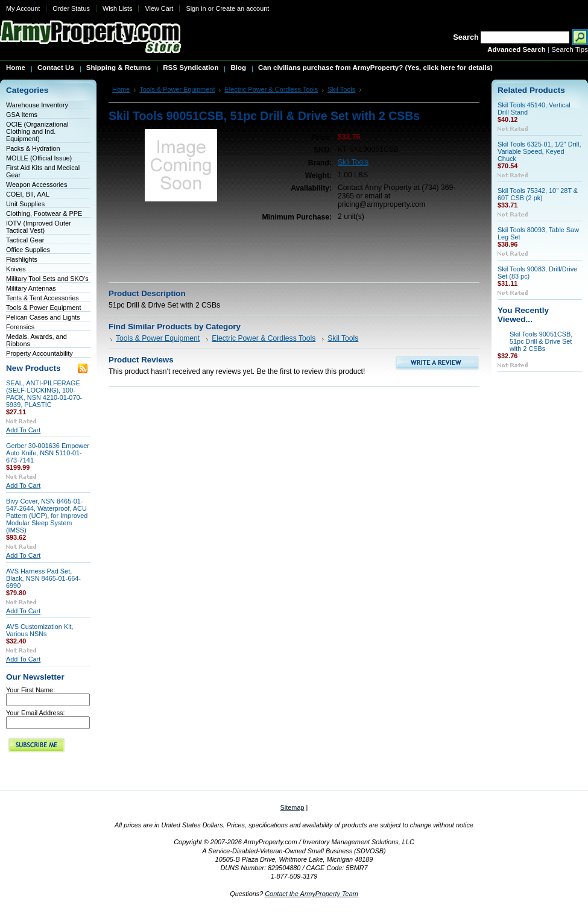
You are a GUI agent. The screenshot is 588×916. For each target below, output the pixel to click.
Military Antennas (31, 288)
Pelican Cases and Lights (43, 317)
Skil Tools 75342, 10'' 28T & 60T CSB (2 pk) (538, 194)
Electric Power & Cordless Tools (271, 89)
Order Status (71, 8)
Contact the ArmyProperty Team (311, 894)
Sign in (196, 8)
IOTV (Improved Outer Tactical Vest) (39, 227)
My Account (23, 8)
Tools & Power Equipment (44, 308)
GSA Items (22, 115)
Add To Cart (23, 430)
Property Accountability (40, 353)
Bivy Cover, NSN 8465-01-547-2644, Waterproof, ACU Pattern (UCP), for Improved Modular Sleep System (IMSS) (47, 516)
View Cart (159, 8)
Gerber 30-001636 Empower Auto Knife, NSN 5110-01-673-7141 (48, 453)
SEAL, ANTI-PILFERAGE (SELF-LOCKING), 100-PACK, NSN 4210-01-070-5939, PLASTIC (44, 394)
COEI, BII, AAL (28, 194)
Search (466, 37)
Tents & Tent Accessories (43, 298)
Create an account (242, 8)
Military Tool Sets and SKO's (47, 279)
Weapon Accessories (36, 185)
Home (121, 89)
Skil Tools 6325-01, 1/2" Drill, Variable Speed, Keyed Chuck (539, 151)
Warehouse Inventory (37, 105)
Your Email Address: (36, 713)
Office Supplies (28, 250)
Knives (16, 269)
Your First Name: (30, 690)
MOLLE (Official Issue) (39, 158)
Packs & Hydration (33, 148)
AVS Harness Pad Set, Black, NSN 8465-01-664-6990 (43, 578)
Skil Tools (341, 89)
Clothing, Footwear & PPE (44, 213)
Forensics (20, 327)
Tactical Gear (25, 240)
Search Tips (570, 49)
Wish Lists (118, 8)
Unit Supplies (25, 204)
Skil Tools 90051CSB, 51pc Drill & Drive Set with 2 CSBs (541, 341)
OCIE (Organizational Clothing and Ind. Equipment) (37, 131)
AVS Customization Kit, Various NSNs (40, 630)
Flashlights (22, 259)
